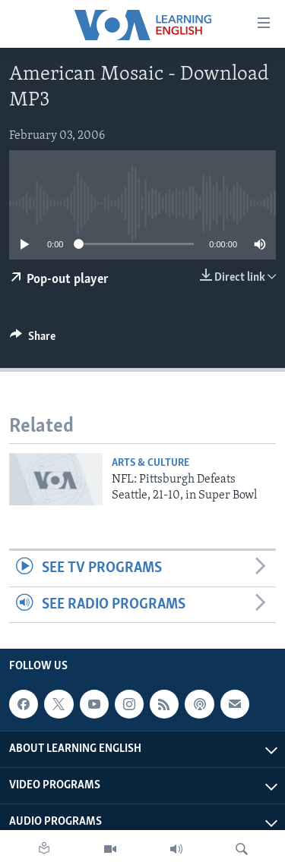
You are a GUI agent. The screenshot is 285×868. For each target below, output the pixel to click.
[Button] (33, 340)
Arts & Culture (150, 463)
